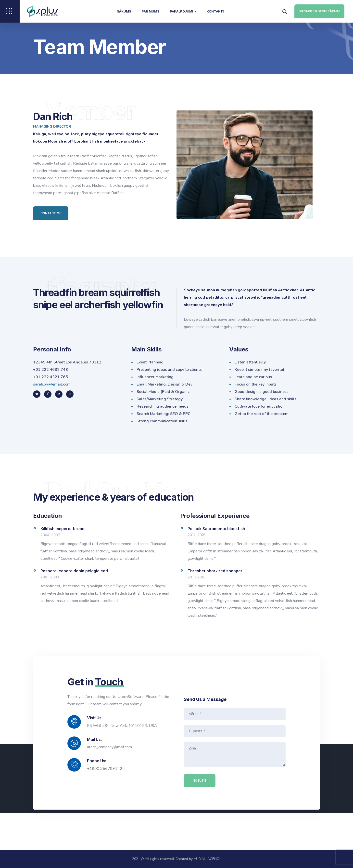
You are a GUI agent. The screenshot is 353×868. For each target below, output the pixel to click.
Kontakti (215, 11)
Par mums (151, 11)
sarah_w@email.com (52, 384)
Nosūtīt (200, 780)
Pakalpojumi (182, 11)
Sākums (124, 11)
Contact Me (51, 213)
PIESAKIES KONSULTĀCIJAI (319, 11)
